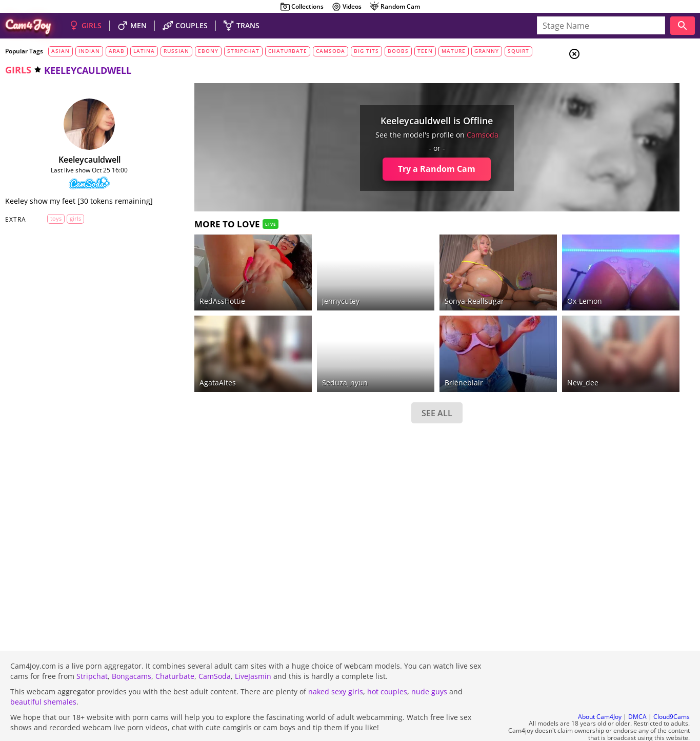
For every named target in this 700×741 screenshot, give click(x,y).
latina (144, 51)
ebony (208, 51)
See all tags (643, 573)
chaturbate (288, 51)
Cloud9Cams (672, 689)
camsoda (331, 51)
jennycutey (290, 287)
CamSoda (215, 648)
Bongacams (132, 648)
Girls (613, 80)
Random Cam (395, 7)
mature (454, 51)
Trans (613, 118)
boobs (398, 51)
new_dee (489, 354)
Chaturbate (175, 648)
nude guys (429, 664)
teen (425, 51)
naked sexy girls (336, 664)
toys (49, 227)
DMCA (637, 689)
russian (176, 51)
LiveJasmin (253, 648)
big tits (366, 51)
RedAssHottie (194, 287)
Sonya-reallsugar (402, 287)
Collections (302, 7)
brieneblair (392, 354)
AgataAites (189, 354)
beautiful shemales (43, 674)
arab (117, 51)
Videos (346, 7)
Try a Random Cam (365, 169)
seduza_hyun (294, 354)
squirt (518, 51)
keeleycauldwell (75, 160)
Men (611, 105)
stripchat (243, 51)
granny (487, 51)
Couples (618, 92)
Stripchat (92, 648)
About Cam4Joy (600, 689)
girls (18, 70)
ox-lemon (491, 287)
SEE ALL (365, 385)
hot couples (387, 664)
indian (89, 51)
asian (61, 51)
